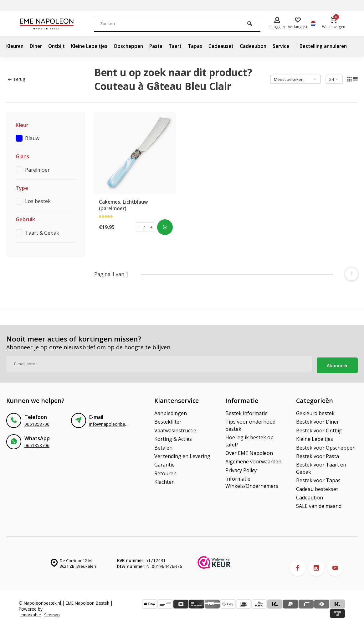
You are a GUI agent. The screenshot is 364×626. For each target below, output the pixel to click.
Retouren (165, 472)
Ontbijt (60, 46)
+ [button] (151, 227)
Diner (38, 46)
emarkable (31, 613)
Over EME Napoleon (249, 451)
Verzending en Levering (182, 455)
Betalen (163, 446)
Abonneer (337, 364)
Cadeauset (232, 46)
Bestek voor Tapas (318, 479)
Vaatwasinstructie (175, 429)
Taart (185, 46)
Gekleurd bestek (315, 412)
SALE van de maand (319, 504)
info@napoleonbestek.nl (113, 423)
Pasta (165, 46)
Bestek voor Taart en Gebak (321, 467)
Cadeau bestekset (317, 488)
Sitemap (53, 613)
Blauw (32, 138)
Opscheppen (136, 46)
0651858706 (37, 423)
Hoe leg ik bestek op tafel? (249, 439)
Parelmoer (37, 170)
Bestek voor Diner (318, 420)
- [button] (138, 227)
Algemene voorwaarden (253, 460)
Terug (16, 79)
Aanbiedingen (171, 412)
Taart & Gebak (42, 233)
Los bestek (38, 201)
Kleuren (16, 46)
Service (294, 46)
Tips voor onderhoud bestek (250, 424)
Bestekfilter (168, 420)
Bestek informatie (246, 412)
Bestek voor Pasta (318, 455)
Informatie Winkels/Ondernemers (252, 481)
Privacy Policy (241, 469)
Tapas (205, 46)
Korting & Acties (173, 437)
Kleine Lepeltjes (95, 46)
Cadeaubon (265, 46)
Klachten (164, 480)
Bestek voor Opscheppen (326, 446)
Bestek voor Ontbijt (319, 429)
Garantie (164, 463)
